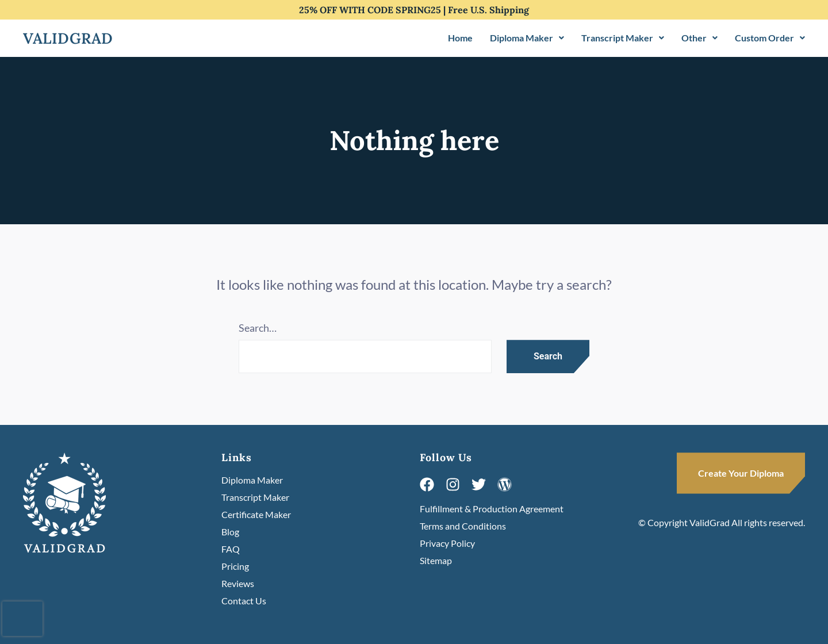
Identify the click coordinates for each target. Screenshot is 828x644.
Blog (230, 532)
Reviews (238, 583)
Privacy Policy (447, 543)
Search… (258, 328)
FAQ (231, 549)
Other (699, 38)
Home (460, 38)
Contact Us (244, 601)
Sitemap (436, 560)
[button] (527, 38)
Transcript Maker (623, 38)
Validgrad (68, 38)
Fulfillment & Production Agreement (492, 509)
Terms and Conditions (463, 526)
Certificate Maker (256, 514)
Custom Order (770, 38)
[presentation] (22, 619)
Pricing (235, 566)
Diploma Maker (527, 38)
